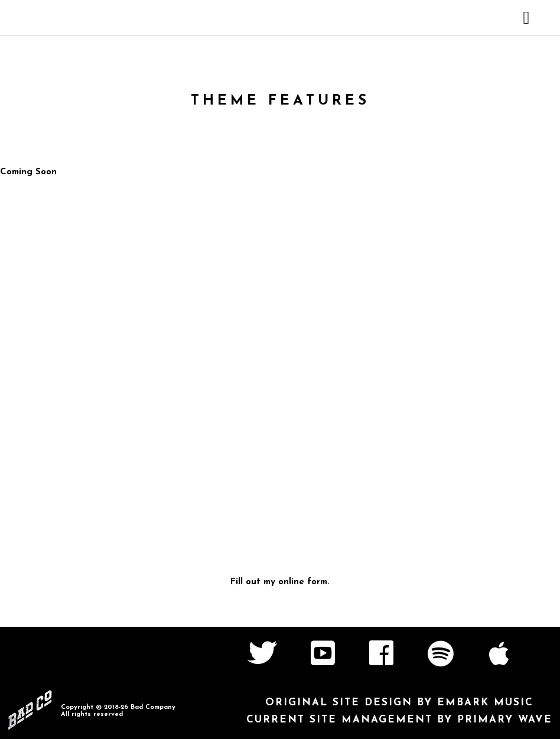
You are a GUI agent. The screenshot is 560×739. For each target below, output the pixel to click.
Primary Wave (505, 720)
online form (303, 582)
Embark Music (485, 703)
